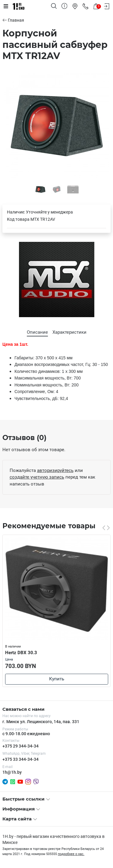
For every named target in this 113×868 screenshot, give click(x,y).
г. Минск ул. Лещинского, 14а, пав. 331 (41, 722)
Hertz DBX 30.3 (21, 653)
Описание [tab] (37, 332)
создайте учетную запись (37, 477)
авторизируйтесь (55, 470)
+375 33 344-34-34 (20, 759)
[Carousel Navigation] (106, 528)
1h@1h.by (12, 772)
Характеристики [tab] (69, 332)
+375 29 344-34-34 (20, 746)
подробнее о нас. (71, 854)
